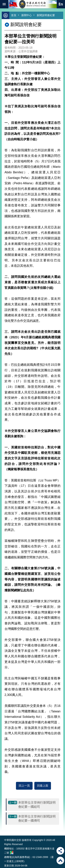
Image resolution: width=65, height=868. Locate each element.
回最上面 (43, 786)
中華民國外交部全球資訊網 (33, 4)
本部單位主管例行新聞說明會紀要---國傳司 (37, 819)
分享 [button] (60, 851)
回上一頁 (24, 786)
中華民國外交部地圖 (12, 853)
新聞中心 (27, 15)
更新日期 (9, 866)
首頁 (14, 15)
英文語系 (61, 4)
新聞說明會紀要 (46, 15)
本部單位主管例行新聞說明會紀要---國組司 (37, 805)
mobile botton (4, 4)
